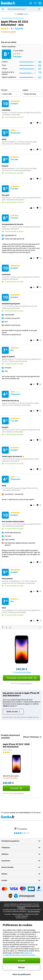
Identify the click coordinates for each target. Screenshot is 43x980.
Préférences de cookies (32, 914)
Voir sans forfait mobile (22, 672)
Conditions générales (22, 916)
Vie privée (7, 914)
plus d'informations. (34, 911)
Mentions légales (17, 914)
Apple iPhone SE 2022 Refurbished (13, 18)
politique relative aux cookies (25, 955)
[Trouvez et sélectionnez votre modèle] (24, 9)
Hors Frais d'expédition (25, 683)
